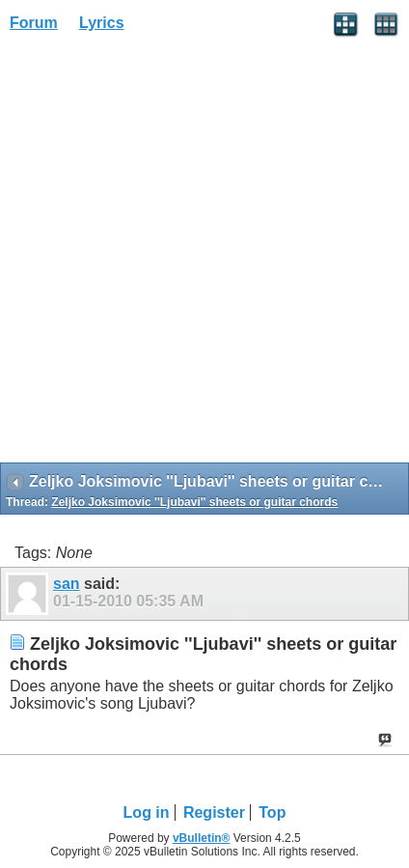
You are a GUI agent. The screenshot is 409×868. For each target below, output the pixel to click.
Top (272, 812)
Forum (34, 23)
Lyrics (102, 23)
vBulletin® (202, 838)
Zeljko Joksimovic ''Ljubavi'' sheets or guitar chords (194, 502)
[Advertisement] (204, 254)
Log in (147, 812)
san (67, 584)
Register (214, 812)
